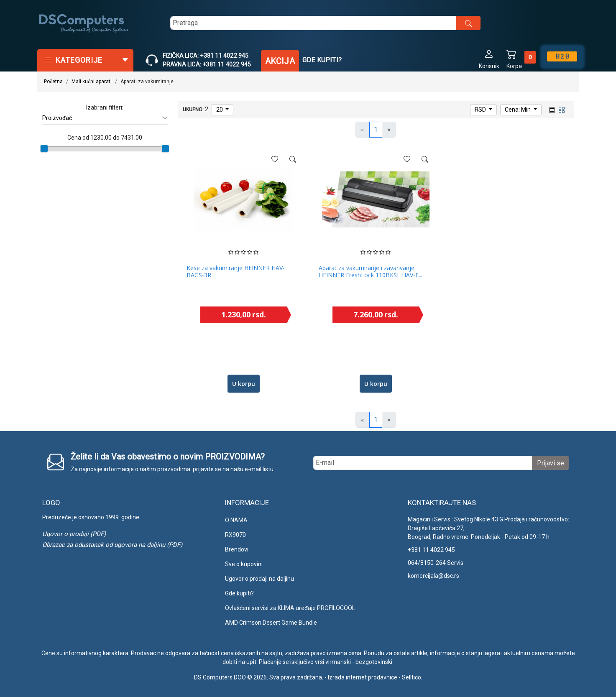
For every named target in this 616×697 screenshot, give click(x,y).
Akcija (280, 61)
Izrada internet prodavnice (363, 677)
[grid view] (561, 109)
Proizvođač (105, 118)
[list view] (551, 109)
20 (220, 110)
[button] (489, 59)
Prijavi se (551, 463)
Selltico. (412, 677)
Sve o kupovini (244, 564)
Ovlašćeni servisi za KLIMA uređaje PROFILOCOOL (290, 608)
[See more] (293, 159)
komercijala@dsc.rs (433, 576)
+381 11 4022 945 (431, 550)
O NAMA (236, 520)
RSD (481, 110)
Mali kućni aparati (92, 82)
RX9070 (235, 535)
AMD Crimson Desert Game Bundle (271, 623)
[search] (326, 23)
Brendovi (237, 549)
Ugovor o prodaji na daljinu (259, 579)
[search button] (468, 23)
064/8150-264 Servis (436, 563)
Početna (53, 82)
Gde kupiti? (322, 60)
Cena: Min (518, 110)
